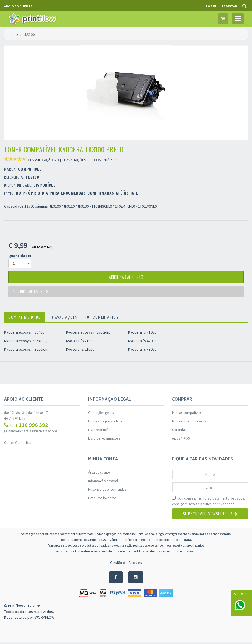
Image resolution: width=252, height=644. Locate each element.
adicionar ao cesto (126, 278)
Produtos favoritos (102, 499)
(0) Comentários (102, 318)
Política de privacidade (105, 423)
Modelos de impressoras (190, 423)
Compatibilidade (24, 318)
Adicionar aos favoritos (31, 293)
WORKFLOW (45, 619)
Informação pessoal (103, 482)
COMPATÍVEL (30, 169)
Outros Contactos (17, 444)
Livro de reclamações (104, 440)
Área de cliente (99, 474)
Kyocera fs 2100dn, (82, 351)
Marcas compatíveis (187, 414)
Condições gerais (101, 414)
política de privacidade (217, 505)
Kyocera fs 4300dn (143, 351)
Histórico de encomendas (107, 491)
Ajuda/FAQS (181, 440)
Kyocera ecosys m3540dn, (26, 342)
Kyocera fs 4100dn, (144, 334)
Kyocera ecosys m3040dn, (26, 334)
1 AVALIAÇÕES (75, 160)
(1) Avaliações (63, 318)
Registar (229, 6)
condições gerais (185, 505)
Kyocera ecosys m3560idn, (88, 334)
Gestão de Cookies (126, 564)
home (13, 34)
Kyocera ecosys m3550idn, (26, 351)
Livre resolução (99, 431)
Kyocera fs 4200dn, (144, 342)
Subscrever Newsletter (210, 515)
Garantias (179, 431)
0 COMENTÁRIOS (104, 160)
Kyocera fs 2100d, (81, 342)
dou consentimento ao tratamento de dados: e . (208, 503)
